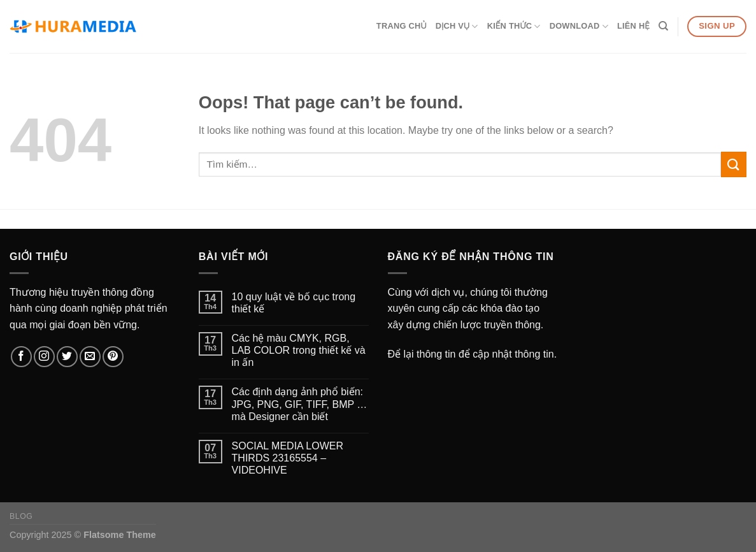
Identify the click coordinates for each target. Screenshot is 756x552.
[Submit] (734, 164)
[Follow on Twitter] (67, 357)
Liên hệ (633, 26)
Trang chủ (402, 26)
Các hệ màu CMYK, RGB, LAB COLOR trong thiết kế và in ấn (299, 350)
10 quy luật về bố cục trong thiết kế (294, 303)
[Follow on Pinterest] (113, 357)
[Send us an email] (90, 357)
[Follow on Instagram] (44, 357)
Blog (21, 516)
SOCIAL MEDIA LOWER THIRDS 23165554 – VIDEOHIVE (288, 458)
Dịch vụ (457, 26)
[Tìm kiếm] (663, 26)
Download (579, 26)
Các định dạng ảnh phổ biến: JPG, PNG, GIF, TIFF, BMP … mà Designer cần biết (300, 404)
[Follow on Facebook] (21, 357)
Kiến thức (514, 26)
